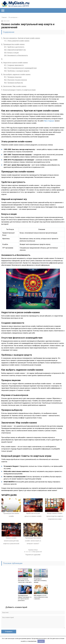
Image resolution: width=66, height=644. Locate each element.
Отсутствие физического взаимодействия (20, 68)
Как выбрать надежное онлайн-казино (16, 74)
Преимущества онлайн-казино (13, 44)
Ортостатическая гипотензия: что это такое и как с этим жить (25, 581)
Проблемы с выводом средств (17, 71)
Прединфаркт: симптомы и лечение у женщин (40, 581)
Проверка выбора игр (14, 83)
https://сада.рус (49, 121)
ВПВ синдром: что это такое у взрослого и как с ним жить (41, 597)
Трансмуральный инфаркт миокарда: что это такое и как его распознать (25, 598)
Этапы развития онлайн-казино (17, 41)
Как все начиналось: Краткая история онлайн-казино (21, 38)
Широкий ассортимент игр (15, 50)
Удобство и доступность (14, 47)
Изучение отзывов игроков (16, 80)
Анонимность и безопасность (16, 55)
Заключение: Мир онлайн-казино (14, 86)
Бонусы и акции (11, 53)
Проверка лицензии (13, 77)
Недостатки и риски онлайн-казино (15, 63)
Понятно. (41, 641)
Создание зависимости (14, 65)
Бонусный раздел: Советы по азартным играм (18, 90)
